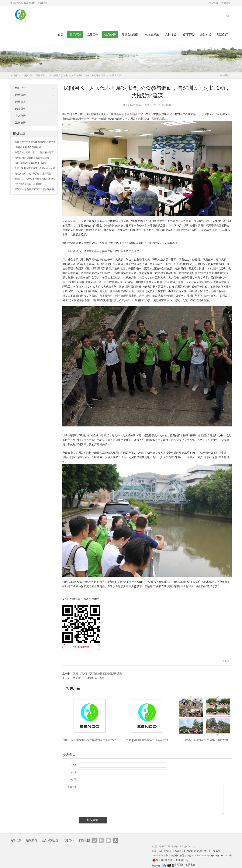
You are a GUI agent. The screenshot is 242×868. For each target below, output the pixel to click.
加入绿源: (214, 3)
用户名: (73, 765)
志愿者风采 (152, 34)
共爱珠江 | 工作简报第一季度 (89, 678)
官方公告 (20, 116)
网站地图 (85, 840)
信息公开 (110, 34)
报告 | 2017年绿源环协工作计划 (31, 163)
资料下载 (188, 34)
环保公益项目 (130, 34)
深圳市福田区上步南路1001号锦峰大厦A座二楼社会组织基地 (190, 851)
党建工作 (93, 34)
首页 (61, 34)
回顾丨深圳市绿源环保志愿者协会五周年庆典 (98, 674)
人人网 (116, 840)
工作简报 (20, 123)
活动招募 (20, 102)
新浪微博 (94, 840)
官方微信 (108, 840)
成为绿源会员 (50, 840)
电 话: (74, 780)
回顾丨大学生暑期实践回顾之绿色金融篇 (35, 142)
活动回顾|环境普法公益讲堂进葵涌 (32, 158)
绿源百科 (20, 109)
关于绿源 (75, 34)
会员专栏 (206, 34)
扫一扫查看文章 (81, 647)
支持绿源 (171, 34)
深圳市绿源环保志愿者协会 (177, 856)
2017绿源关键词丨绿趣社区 (29, 184)
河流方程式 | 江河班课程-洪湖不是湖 (33, 174)
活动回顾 (167, 105)
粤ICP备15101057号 (221, 856)
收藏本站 (226, 3)
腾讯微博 (101, 840)
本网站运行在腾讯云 (185, 865)
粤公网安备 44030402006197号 (172, 860)
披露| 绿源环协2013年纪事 (28, 147)
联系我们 (223, 34)
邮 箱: (74, 772)
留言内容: (72, 787)
